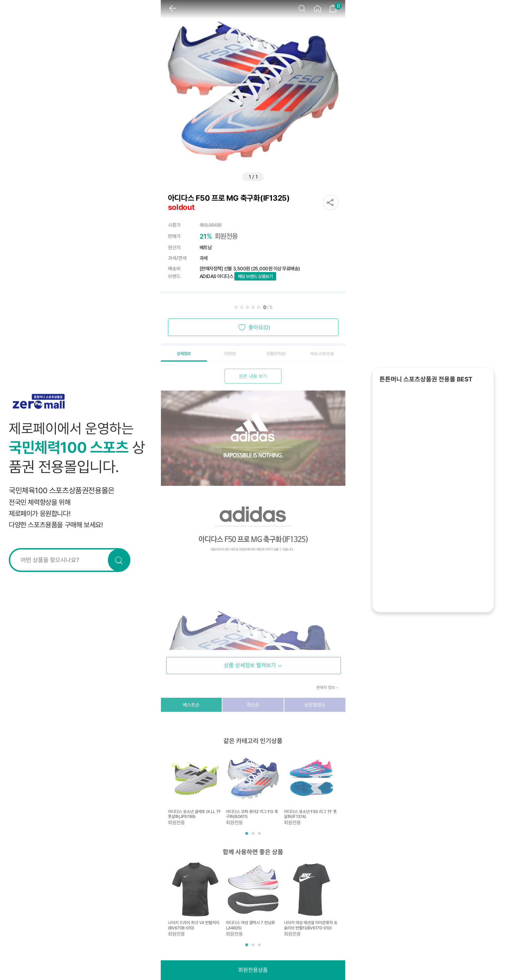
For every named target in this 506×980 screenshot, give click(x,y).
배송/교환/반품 (322, 354)
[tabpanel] (195, 789)
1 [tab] (247, 836)
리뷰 (230, 354)
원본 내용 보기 (253, 376)
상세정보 (184, 354)
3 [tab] (260, 836)
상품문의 (276, 354)
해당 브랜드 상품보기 (255, 276)
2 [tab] (254, 836)
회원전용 (226, 236)
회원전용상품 (253, 970)
